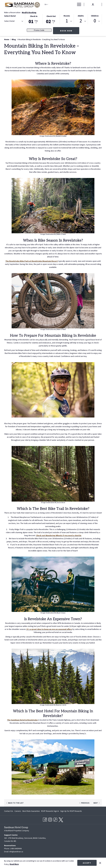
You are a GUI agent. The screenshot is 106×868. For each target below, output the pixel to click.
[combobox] (14, 22)
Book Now (66, 31)
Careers (18, 810)
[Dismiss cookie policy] (100, 863)
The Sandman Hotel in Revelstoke (22, 720)
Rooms (67, 16)
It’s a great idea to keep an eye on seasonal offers (49, 629)
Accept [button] (87, 863)
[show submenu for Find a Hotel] (64, 4)
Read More (14, 864)
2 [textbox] (81, 21)
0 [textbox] (95, 21)
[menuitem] (9, 810)
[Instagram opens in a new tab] (50, 818)
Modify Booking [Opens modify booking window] (29, 12)
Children (95, 16)
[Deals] (69, 4)
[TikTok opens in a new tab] (55, 818)
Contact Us (9, 810)
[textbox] (15, 21)
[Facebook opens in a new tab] (45, 818)
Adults (81, 16)
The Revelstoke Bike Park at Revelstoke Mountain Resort (32, 261)
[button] (34, 19)
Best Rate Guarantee (31, 810)
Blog (14, 39)
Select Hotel (10, 16)
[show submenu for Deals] (74, 4)
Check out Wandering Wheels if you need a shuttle (59, 535)
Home (7, 39)
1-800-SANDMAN (16, 848)
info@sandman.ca (16, 851)
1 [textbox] (67, 21)
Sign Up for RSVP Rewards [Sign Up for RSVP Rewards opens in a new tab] (71, 811)
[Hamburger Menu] (78, 4)
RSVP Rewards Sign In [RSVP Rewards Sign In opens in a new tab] (50, 811)
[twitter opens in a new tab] (61, 819)
